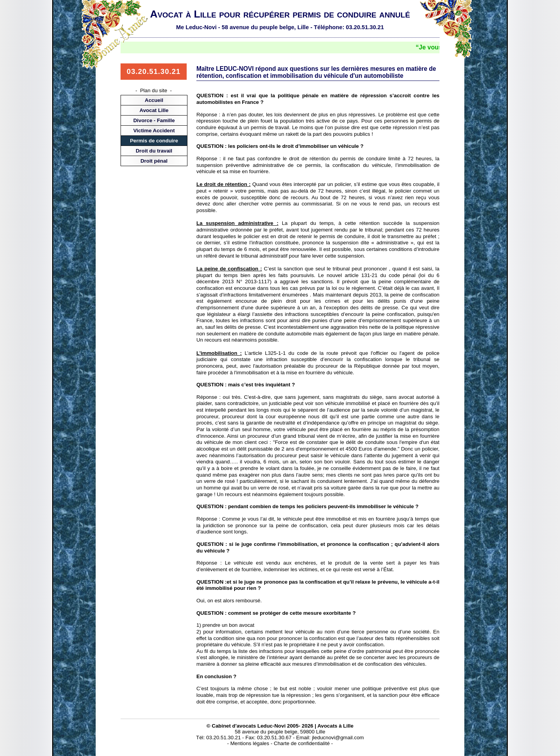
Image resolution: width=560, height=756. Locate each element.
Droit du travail (154, 151)
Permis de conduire (154, 141)
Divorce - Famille (154, 120)
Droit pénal (154, 161)
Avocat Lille (154, 110)
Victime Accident (154, 131)
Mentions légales (250, 743)
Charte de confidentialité (302, 743)
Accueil (154, 100)
